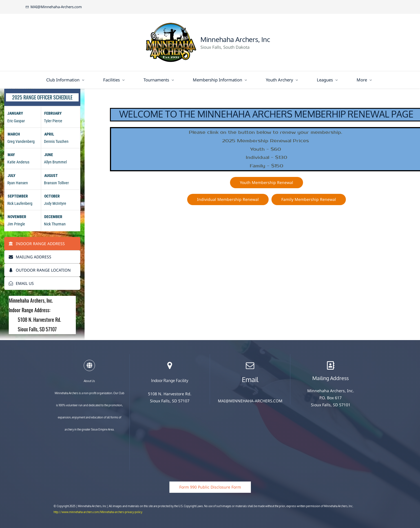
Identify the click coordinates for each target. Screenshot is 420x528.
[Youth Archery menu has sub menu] (283, 80)
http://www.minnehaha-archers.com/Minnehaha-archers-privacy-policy (98, 512)
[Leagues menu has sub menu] (328, 80)
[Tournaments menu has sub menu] (160, 80)
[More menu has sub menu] (365, 80)
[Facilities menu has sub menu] (115, 80)
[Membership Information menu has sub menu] (221, 80)
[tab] (42, 244)
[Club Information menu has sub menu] (66, 80)
